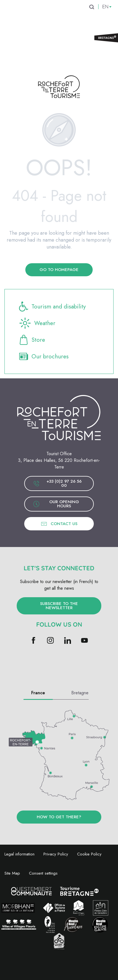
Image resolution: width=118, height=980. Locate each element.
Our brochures (43, 356)
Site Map (12, 873)
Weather (37, 323)
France (38, 693)
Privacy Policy (56, 854)
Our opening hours (56, 504)
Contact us (59, 524)
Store (32, 340)
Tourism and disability (52, 307)
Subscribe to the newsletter (59, 606)
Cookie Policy (89, 854)
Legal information (19, 854)
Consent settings (43, 873)
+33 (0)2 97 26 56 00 (57, 483)
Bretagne (80, 693)
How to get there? (59, 817)
